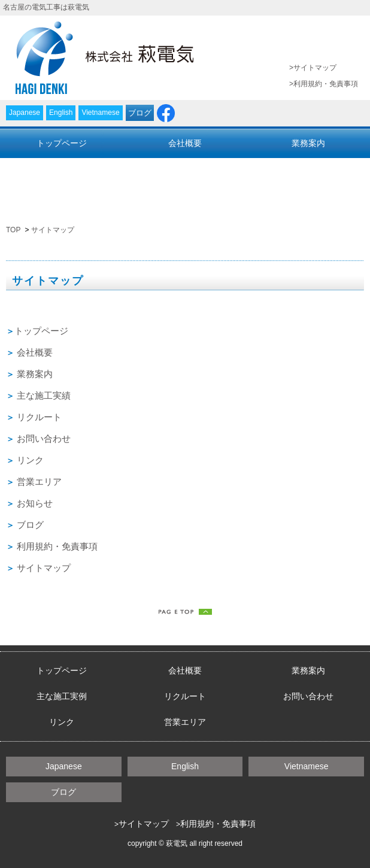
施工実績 (53, 395)
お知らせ (35, 503)
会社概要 (185, 143)
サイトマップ (315, 68)
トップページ (62, 143)
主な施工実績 (62, 169)
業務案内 (308, 143)
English (61, 113)
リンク (62, 195)
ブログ (140, 113)
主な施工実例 (62, 696)
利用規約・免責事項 (326, 84)
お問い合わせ (308, 169)
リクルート (185, 169)
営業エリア (185, 195)
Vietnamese (100, 113)
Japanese (25, 113)
